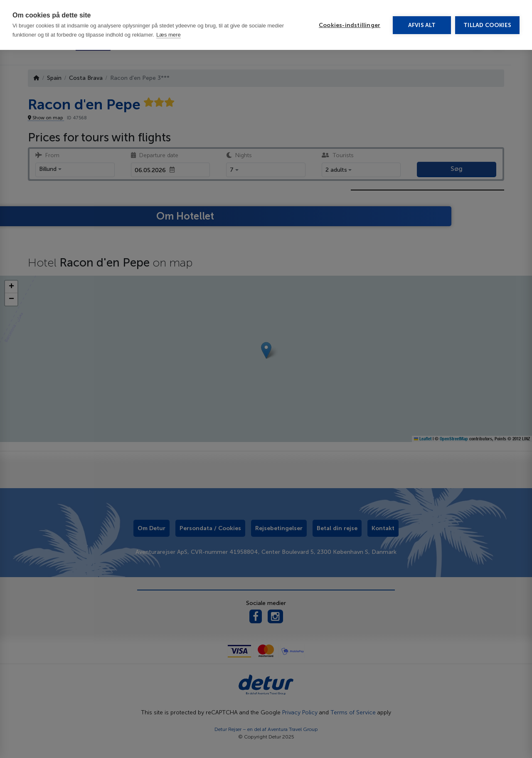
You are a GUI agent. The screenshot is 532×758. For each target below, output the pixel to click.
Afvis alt (422, 25)
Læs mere (169, 35)
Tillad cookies (487, 25)
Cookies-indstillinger (350, 25)
